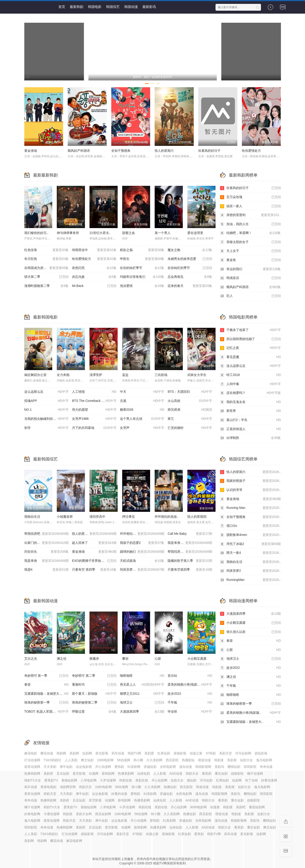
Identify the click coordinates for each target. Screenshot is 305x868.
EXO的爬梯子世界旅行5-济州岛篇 (96, 561)
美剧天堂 (226, 753)
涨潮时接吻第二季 (47, 286)
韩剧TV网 (134, 753)
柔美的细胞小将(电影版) (190, 685)
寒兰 (190, 419)
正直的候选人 (250, 429)
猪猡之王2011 (142, 694)
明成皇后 (250, 278)
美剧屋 (232, 760)
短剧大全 (246, 760)
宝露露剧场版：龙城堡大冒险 (47, 694)
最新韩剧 (77, 7)
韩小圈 (138, 760)
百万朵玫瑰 (250, 197)
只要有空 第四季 (94, 570)
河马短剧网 (243, 753)
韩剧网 (61, 753)
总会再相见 (190, 277)
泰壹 (47, 685)
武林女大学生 (197, 375)
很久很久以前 (250, 632)
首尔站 (190, 676)
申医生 (142, 259)
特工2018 (250, 375)
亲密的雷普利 (250, 215)
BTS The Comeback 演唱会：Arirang (96, 401)
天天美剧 (50, 767)
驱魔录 (94, 659)
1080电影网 (105, 760)
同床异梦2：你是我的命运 (142, 570)
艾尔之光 (31, 659)
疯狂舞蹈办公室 (35, 375)
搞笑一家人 (250, 206)
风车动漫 (118, 753)
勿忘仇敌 (94, 277)
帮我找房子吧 (190, 552)
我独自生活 (32, 517)
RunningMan (250, 580)
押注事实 (129, 517)
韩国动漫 (131, 7)
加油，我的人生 (250, 224)
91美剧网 (134, 767)
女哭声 (142, 428)
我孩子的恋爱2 (142, 543)
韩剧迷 (219, 760)
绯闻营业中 (94, 250)
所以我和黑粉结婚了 (250, 339)
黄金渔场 (31, 151)
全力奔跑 (63, 375)
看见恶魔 (250, 357)
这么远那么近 (47, 392)
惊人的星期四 (197, 517)
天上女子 (250, 251)
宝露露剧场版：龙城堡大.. (250, 722)
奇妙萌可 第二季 (94, 676)
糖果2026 (142, 410)
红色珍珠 (47, 250)
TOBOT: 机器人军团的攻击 (47, 712)
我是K (47, 570)
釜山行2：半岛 (250, 420)
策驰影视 (180, 753)
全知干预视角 (121, 151)
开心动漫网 (103, 767)
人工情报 (94, 392)
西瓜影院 (172, 760)
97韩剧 (211, 753)
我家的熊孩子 (250, 481)
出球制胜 (250, 438)
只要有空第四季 (190, 570)
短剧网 (87, 753)
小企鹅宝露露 (197, 659)
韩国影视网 (203, 767)
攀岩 (125, 659)
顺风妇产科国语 (79, 151)
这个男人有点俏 (142, 419)
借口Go (250, 526)
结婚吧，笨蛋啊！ (250, 233)
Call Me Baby (190, 534)
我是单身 (47, 561)
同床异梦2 (250, 571)
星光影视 (102, 753)
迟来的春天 (190, 286)
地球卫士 (142, 703)
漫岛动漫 (186, 767)
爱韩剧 (119, 767)
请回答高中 (97, 517)
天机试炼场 (142, 561)
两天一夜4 (250, 553)
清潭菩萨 (96, 375)
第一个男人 (163, 233)
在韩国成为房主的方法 (47, 268)
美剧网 (74, 753)
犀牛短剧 (66, 767)
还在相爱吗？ (250, 393)
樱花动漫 (47, 753)
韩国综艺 (113, 7)
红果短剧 (164, 753)
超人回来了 (94, 543)
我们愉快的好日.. (36, 233)
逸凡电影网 (264, 760)
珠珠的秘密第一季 (47, 703)
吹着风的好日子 (209, 151)
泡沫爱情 (142, 286)
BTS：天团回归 (190, 392)
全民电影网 (168, 767)
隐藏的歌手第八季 (190, 561)
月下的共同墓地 (94, 428)
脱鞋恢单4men (250, 535)
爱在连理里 (195, 233)
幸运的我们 (250, 269)
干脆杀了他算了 (250, 330)
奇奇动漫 (266, 767)
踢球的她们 (142, 552)
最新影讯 (149, 7)
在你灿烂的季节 (190, 268)
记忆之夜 (250, 348)
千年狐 (190, 703)
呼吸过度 (94, 712)
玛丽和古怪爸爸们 (142, 277)
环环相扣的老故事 (142, 534)
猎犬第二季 (47, 277)
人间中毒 (250, 384)
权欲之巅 (142, 250)
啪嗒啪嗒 (142, 676)
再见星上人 (142, 685)
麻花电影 (31, 753)
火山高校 (190, 401)
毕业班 (190, 712)
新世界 (250, 411)
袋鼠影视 (261, 753)
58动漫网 (124, 760)
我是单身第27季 (190, 543)
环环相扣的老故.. (167, 517)
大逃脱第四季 (142, 712)
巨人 (250, 296)
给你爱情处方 (251, 151)
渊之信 (62, 659)
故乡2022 (190, 694)
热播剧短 (188, 760)
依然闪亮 (94, 268)
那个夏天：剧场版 (94, 694)
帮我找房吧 (47, 534)
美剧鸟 (219, 767)
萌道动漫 (204, 760)
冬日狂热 (47, 259)
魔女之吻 (190, 250)
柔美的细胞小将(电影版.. (250, 713)
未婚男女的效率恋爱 (190, 259)
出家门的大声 (47, 543)
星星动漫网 (32, 767)
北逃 (142, 401)
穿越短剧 (150, 767)
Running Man (250, 508)
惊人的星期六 (164, 151)
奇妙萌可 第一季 (47, 676)
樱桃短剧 (234, 767)
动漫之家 (196, 753)
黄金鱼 (250, 260)
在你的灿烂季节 (142, 268)
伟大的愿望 (94, 410)
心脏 (158, 659)
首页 (62, 7)
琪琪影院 (250, 767)
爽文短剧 (87, 760)
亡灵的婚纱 (190, 428)
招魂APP (47, 401)
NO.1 (47, 410)
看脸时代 (94, 685)
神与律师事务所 (68, 233)
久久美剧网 (154, 760)
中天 (142, 392)
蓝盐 (125, 375)
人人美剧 (71, 760)
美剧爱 (149, 753)
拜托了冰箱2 (250, 544)
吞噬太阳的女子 (250, 242)
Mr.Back (94, 286)
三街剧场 (161, 375)
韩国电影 (95, 7)
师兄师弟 (190, 410)
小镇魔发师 (65, 517)
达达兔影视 (84, 767)
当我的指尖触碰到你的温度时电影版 (48, 419)
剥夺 (47, 428)
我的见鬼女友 (250, 402)
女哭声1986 (94, 419)
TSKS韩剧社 (53, 760)
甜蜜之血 (129, 233)
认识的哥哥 (250, 490)
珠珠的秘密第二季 (94, 703)
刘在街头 (47, 552)
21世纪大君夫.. (100, 233)
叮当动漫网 (32, 760)
